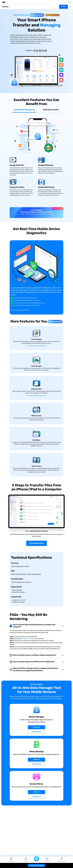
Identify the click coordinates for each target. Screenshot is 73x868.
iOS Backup (36, 743)
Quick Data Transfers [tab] (51, 110)
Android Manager (36, 715)
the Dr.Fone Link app (28, 622)
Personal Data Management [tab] (24, 110)
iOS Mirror (36, 776)
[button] (11, 507)
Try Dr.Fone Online (36, 866)
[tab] (36, 609)
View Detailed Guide (36, 527)
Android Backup (37, 748)
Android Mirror (36, 780)
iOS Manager (36, 711)
